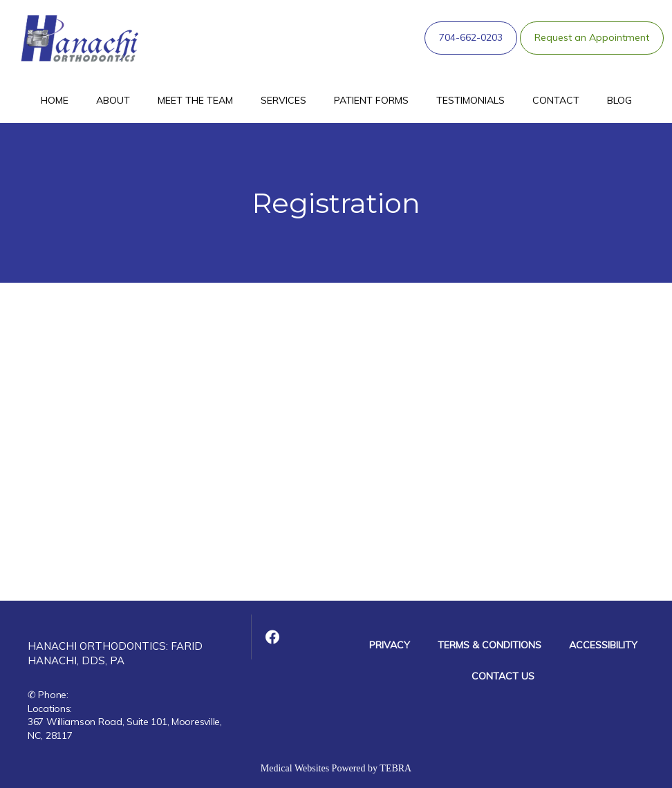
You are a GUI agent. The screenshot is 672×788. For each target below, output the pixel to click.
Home (55, 100)
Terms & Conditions (489, 645)
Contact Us (503, 676)
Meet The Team (195, 100)
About (113, 100)
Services (283, 100)
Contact (556, 100)
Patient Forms (371, 100)
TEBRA (395, 768)
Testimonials (470, 100)
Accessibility (603, 645)
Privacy (390, 645)
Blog (619, 100)
